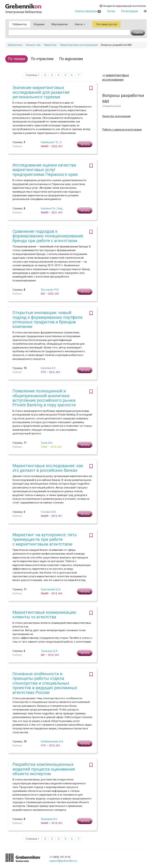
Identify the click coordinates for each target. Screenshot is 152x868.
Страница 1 (32, 75)
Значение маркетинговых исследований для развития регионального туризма (41, 92)
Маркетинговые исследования (79, 45)
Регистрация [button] (129, 11)
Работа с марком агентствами (122, 130)
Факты (80, 24)
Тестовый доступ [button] (106, 24)
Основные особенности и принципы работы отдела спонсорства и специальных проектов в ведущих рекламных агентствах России (45, 683)
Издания (39, 24)
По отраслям (42, 59)
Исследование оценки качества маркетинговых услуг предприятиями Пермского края (45, 170)
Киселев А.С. (48, 368)
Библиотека (15, 45)
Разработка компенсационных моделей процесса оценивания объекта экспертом (44, 769)
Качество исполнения (116, 116)
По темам (17, 59)
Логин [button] (111, 11)
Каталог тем (33, 45)
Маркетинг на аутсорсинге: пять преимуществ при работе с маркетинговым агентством (45, 539)
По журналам (71, 59)
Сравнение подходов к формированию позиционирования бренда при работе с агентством (48, 236)
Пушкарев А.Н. (49, 819)
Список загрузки (88, 11)
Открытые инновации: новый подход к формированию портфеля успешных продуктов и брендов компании (47, 320)
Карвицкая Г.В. (50, 142)
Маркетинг (50, 45)
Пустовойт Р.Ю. (50, 290)
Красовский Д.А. (51, 589)
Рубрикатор (20, 24)
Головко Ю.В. (49, 512)
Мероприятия (60, 24)
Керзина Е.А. (48, 208)
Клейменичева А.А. (52, 741)
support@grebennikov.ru (63, 861)
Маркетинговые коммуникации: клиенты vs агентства (45, 615)
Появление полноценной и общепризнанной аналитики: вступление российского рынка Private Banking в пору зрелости (44, 398)
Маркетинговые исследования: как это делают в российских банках (48, 468)
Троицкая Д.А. (49, 651)
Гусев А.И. (47, 443)
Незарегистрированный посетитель (123, 6)
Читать (85, 144)
